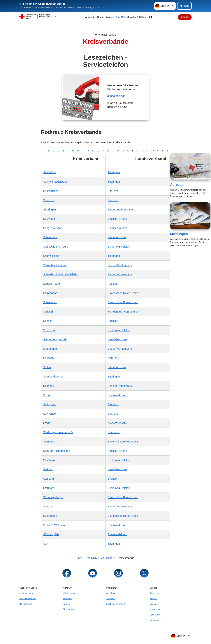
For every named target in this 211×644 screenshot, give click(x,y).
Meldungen (179, 234)
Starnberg (49, 442)
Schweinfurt (50, 302)
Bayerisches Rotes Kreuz (123, 293)
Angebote (90, 17)
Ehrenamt (67, 599)
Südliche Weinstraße (56, 525)
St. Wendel (50, 414)
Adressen (178, 185)
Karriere (110, 17)
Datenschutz (156, 620)
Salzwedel (49, 219)
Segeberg (49, 330)
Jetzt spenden (26, 593)
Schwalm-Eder (52, 284)
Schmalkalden (52, 256)
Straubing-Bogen (53, 497)
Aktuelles (111, 599)
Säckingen (49, 209)
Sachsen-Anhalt (117, 219)
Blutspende (68, 609)
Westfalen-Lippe (117, 339)
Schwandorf (50, 293)
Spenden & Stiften (137, 17)
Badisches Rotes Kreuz (122, 209)
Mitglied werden (70, 593)
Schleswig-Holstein (119, 247)
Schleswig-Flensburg (56, 247)
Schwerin (49, 312)
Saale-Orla (50, 172)
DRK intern (155, 615)
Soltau (47, 367)
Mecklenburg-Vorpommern (124, 312)
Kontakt (153, 599)
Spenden (185, 17)
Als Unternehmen (28, 599)
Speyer (47, 395)
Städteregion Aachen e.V (58, 432)
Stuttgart (48, 507)
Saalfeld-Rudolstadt (55, 182)
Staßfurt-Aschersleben (57, 451)
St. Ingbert (49, 404)
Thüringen (114, 172)
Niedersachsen (117, 237)
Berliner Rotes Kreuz (120, 386)
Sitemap (154, 604)
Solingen (48, 358)
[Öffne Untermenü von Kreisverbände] (105, 26)
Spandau (49, 386)
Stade (47, 423)
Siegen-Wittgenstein (55, 339)
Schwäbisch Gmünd (55, 265)
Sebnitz (48, 321)
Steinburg (49, 460)
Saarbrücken (51, 191)
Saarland (113, 191)
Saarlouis (49, 200)
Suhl (46, 544)
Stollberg (49, 479)
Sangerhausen (52, 228)
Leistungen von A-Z (116, 604)
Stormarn (49, 488)
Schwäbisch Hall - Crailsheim (61, 274)
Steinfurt (48, 469)
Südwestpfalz (51, 534)
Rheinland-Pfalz (117, 395)
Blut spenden (26, 604)
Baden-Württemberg (120, 265)
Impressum (155, 609)
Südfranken (50, 516)
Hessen (112, 284)
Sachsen (113, 321)
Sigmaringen (51, 349)
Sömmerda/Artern (54, 377)
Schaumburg (51, 237)
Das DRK (121, 17)
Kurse (100, 17)
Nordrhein (114, 358)
